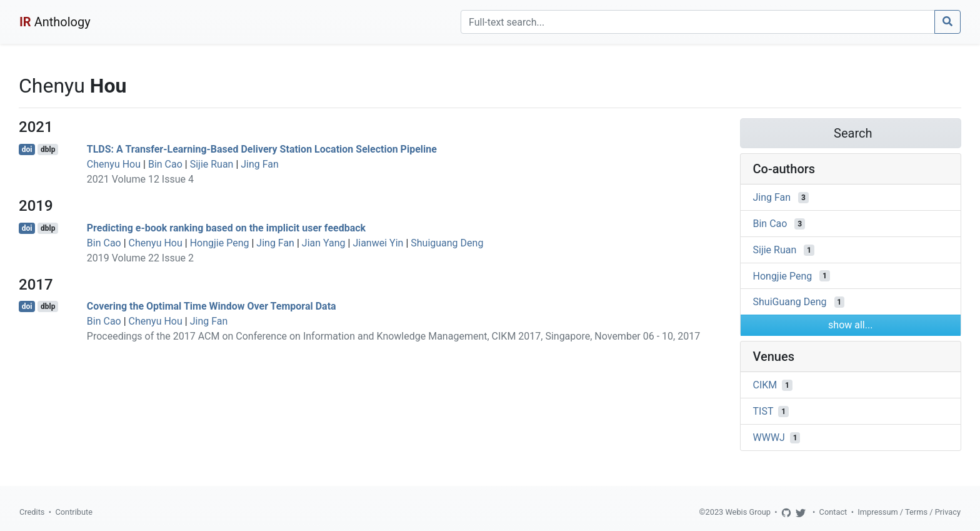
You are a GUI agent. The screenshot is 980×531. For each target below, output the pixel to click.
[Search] (698, 22)
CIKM (765, 385)
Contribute (74, 512)
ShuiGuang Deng (790, 302)
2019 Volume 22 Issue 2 (140, 258)
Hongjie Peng (220, 243)
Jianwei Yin (378, 243)
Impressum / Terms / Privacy (909, 512)
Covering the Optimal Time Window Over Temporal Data (212, 306)
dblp (48, 149)
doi (27, 149)
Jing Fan (260, 164)
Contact (833, 512)
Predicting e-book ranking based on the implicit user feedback (226, 228)
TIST (763, 411)
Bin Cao (165, 164)
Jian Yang (324, 243)
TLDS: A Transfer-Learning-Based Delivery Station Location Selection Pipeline (262, 149)
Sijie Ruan (212, 164)
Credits (32, 512)
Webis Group (748, 512)
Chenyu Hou (114, 164)
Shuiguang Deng (447, 243)
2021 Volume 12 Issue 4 (140, 179)
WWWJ (769, 437)
